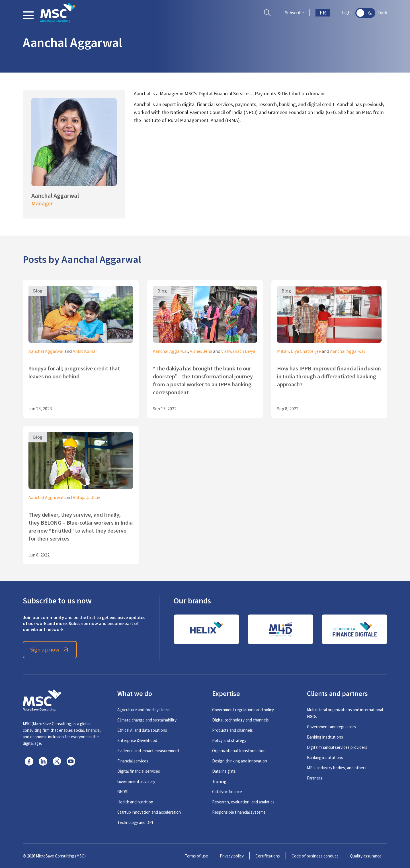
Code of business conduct (315, 856)
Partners (315, 778)
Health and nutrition (135, 802)
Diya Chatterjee (306, 351)
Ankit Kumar (85, 351)
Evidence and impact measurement (148, 751)
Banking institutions (325, 737)
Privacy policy (232, 856)
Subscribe (294, 13)
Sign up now (50, 650)
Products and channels (232, 730)
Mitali (283, 351)
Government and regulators (331, 727)
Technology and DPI (135, 822)
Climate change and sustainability (147, 720)
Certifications (268, 856)
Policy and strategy (229, 740)
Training (219, 781)
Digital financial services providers (337, 747)
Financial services (133, 761)
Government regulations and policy (243, 710)
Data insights (224, 771)
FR (323, 13)
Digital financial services (139, 771)
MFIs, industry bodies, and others (337, 768)
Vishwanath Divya (238, 351)
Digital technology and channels (240, 720)
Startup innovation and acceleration (149, 812)
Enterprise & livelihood (137, 740)
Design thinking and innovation (240, 761)
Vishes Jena (201, 351)
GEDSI (123, 792)
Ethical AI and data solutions (142, 730)
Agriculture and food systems (143, 710)
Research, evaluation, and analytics (243, 802)
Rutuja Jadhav (86, 498)
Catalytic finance (227, 792)
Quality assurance (366, 856)
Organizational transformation (239, 751)
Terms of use (196, 856)
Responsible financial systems (239, 812)
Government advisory (136, 781)
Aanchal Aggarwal (46, 351)
